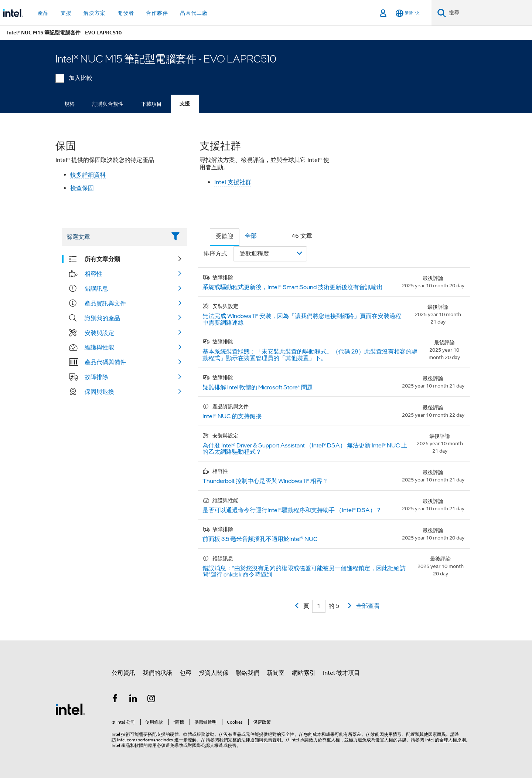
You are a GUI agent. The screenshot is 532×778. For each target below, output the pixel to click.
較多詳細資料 (88, 175)
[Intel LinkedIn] (133, 700)
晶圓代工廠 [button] (194, 13)
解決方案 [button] (95, 13)
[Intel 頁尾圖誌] (70, 709)
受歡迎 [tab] (225, 236)
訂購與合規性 (108, 104)
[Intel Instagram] (151, 700)
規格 (69, 104)
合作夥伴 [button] (157, 13)
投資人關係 (214, 673)
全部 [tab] (251, 236)
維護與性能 (99, 347)
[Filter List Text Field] (114, 237)
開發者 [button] (126, 13)
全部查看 (368, 606)
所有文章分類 (102, 259)
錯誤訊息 (96, 288)
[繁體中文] (408, 13)
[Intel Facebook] (115, 700)
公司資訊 (123, 673)
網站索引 (304, 673)
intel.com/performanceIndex (145, 740)
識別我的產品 (102, 318)
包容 (185, 673)
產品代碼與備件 (105, 362)
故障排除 (96, 377)
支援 (185, 104)
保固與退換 (99, 392)
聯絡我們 (248, 673)
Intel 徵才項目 (341, 673)
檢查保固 (82, 188)
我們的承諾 (157, 673)
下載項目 (151, 104)
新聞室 (276, 673)
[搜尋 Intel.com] (489, 13)
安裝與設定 (99, 333)
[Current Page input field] (319, 606)
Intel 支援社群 (233, 182)
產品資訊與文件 (105, 303)
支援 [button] (66, 13)
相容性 (93, 274)
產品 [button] (43, 13)
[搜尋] (442, 13)
